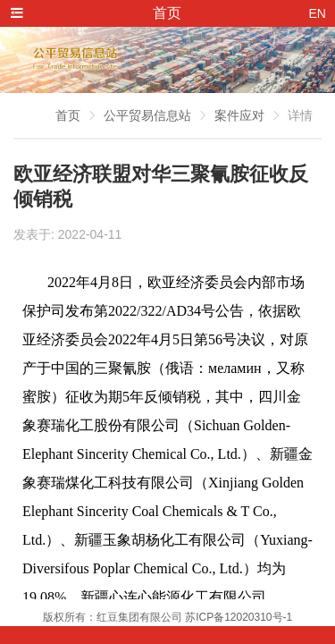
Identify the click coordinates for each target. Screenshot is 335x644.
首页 (68, 115)
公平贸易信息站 (147, 115)
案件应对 (239, 115)
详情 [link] (300, 115)
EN (318, 13)
